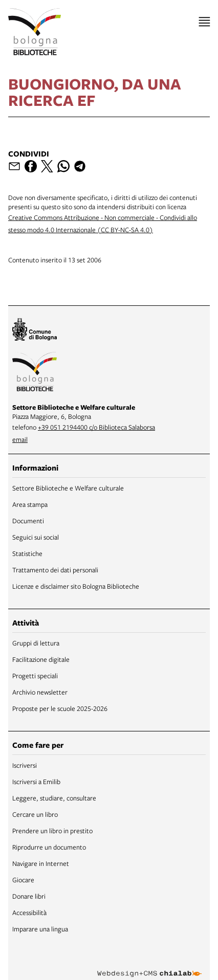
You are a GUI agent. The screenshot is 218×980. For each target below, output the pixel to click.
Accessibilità (29, 912)
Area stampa (30, 504)
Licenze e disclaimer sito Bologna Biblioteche (76, 586)
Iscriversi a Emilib (36, 782)
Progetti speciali (35, 676)
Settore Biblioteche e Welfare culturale (68, 488)
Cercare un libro (35, 814)
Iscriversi (25, 765)
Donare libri (29, 896)
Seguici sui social (36, 537)
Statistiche (27, 553)
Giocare (23, 880)
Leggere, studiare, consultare (54, 798)
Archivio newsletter (40, 692)
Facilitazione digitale (41, 659)
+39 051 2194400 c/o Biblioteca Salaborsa (96, 427)
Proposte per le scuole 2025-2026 (60, 708)
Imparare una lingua (40, 929)
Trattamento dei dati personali (55, 570)
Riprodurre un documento (49, 847)
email (20, 439)
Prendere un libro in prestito (52, 831)
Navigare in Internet (41, 863)
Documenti (28, 521)
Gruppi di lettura (36, 643)
